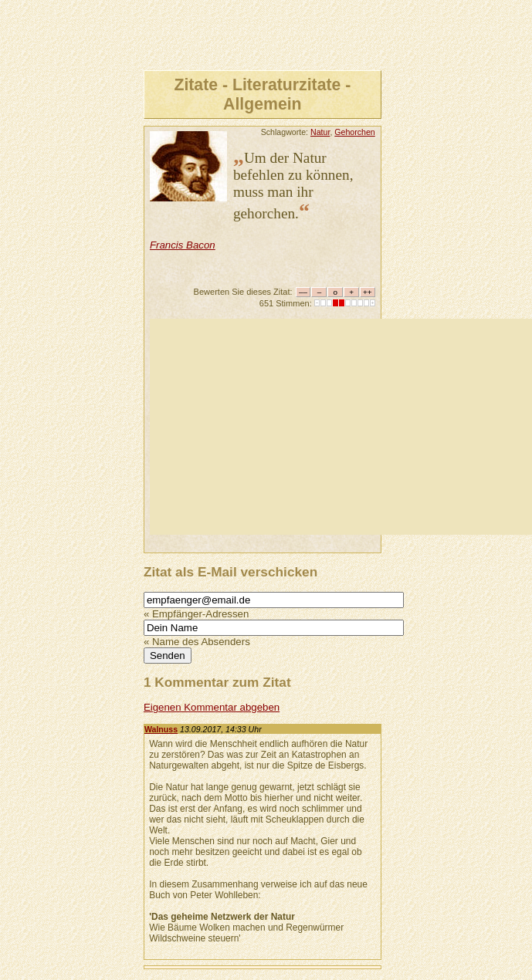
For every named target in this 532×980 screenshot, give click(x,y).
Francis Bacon (183, 245)
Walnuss (161, 729)
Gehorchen (355, 132)
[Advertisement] (341, 427)
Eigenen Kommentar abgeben (212, 707)
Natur (320, 132)
